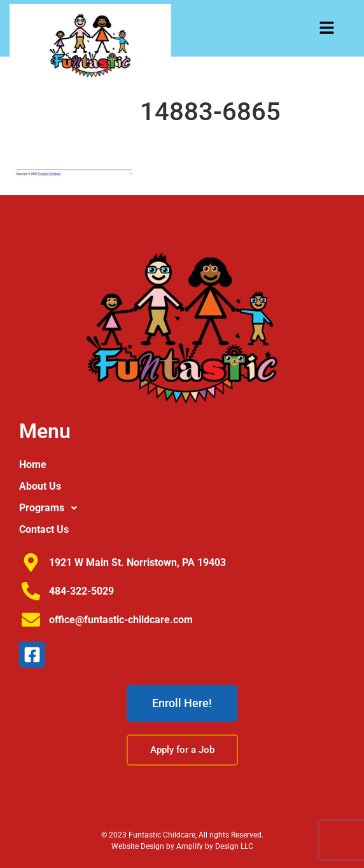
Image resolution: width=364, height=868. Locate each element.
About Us (40, 486)
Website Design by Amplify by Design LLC (182, 846)
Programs (52, 508)
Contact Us (44, 529)
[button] (327, 29)
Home (33, 465)
